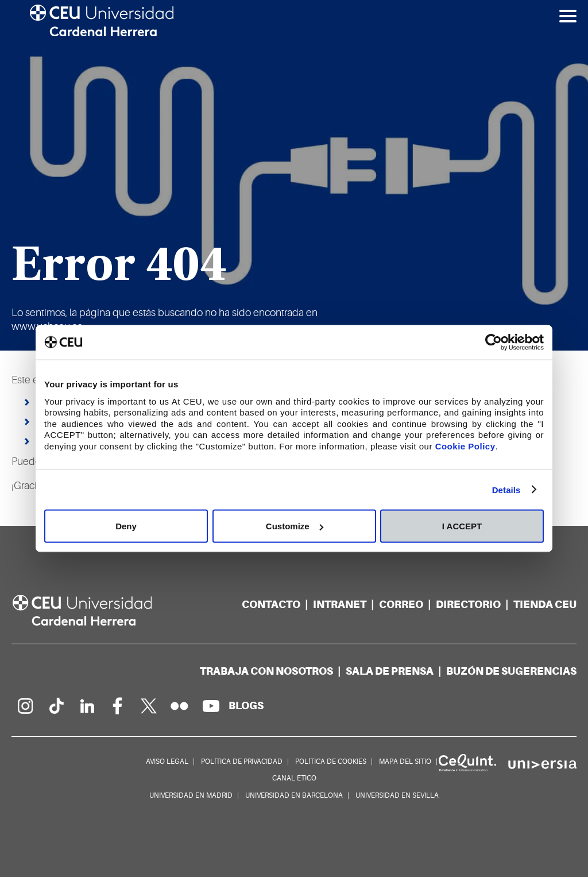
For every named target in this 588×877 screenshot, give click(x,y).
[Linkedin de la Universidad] (87, 706)
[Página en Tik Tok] (56, 706)
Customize (295, 526)
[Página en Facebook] (118, 706)
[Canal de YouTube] (211, 706)
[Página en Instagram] (25, 706)
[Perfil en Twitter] (149, 706)
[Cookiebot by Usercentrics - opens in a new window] (494, 343)
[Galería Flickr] (180, 706)
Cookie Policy (465, 446)
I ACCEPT (462, 526)
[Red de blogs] (246, 705)
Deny (126, 526)
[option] (294, 175)
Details (506, 489)
